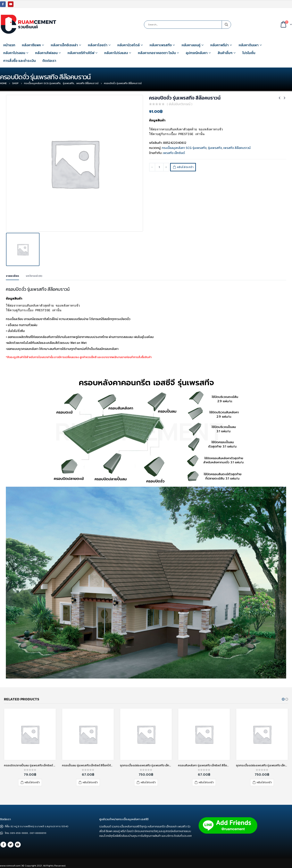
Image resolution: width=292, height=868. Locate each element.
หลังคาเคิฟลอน (46, 53)
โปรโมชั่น (249, 53)
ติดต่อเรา (49, 61)
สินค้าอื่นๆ (225, 53)
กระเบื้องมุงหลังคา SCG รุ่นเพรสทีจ (184, 148)
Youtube (18, 845)
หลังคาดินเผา (249, 45)
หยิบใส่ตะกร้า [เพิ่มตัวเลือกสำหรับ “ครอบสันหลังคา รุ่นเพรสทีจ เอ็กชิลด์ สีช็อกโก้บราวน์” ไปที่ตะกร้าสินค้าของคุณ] (206, 782)
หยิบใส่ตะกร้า (186, 167)
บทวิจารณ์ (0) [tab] (34, 276)
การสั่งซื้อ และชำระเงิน (20, 61)
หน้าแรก (9, 45)
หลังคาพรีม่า (220, 45)
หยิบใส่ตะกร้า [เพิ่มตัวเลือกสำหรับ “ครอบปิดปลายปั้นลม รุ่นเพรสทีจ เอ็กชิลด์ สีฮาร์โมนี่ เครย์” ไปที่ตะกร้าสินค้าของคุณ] (32, 782)
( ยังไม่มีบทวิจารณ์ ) (179, 104)
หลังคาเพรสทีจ (161, 45)
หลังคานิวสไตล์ (129, 45)
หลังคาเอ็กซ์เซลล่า (64, 45)
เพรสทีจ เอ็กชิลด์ (174, 153)
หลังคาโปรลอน (14, 53)
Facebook (3, 845)
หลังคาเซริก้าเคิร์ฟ (81, 53)
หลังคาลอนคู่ (191, 45)
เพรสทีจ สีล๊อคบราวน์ (237, 148)
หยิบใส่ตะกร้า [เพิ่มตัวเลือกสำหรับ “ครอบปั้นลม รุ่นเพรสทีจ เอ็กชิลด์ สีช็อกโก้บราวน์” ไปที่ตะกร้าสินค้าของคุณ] (90, 782)
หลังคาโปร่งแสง (116, 53)
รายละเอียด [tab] (12, 276)
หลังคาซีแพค (31, 45)
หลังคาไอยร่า (98, 45)
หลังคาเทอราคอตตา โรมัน (157, 53)
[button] (283, 699)
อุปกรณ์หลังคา (197, 53)
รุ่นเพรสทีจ (215, 148)
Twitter (11, 845)
